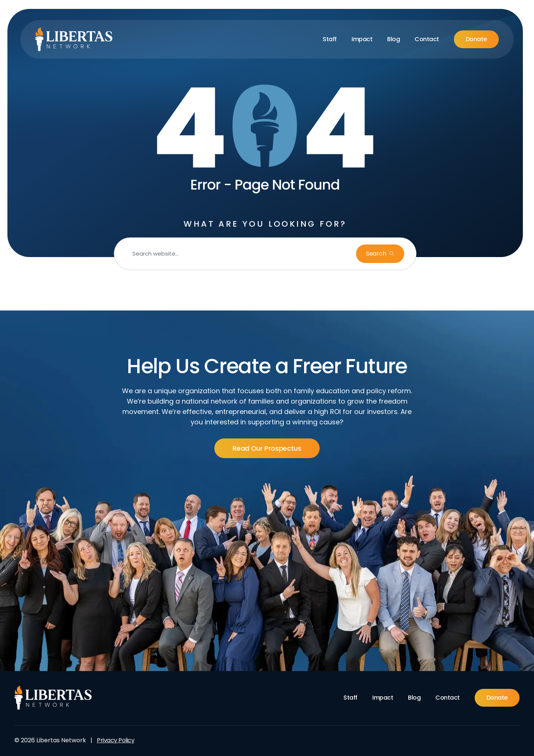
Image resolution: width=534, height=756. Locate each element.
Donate (476, 39)
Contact (427, 39)
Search (376, 254)
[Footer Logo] (53, 698)
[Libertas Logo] (74, 39)
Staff (330, 39)
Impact (362, 39)
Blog (393, 39)
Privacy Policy (116, 740)
